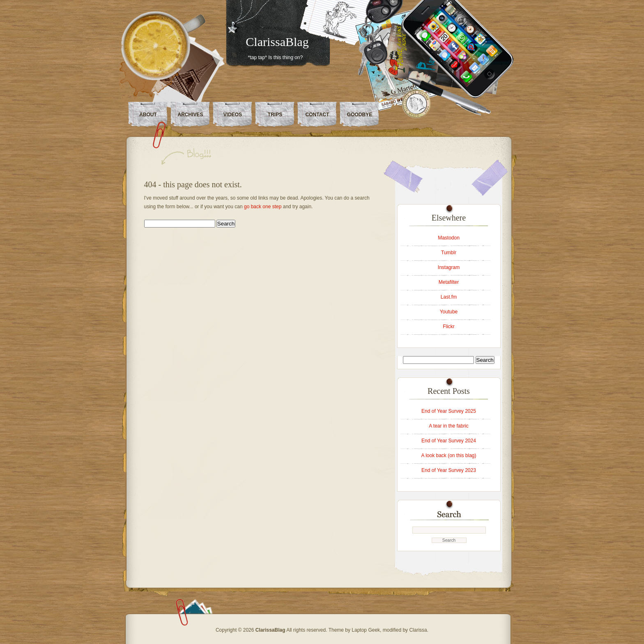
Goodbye (360, 115)
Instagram (449, 267)
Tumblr (449, 253)
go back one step (263, 207)
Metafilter (449, 282)
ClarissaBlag (277, 42)
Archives (190, 115)
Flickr (449, 327)
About (148, 115)
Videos (233, 115)
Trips (275, 115)
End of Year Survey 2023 (449, 470)
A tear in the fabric (449, 426)
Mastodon (449, 238)
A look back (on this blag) (448, 455)
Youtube (449, 312)
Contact (317, 115)
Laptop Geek (366, 630)
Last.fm (449, 297)
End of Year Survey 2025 (449, 411)
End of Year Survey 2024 (449, 441)
